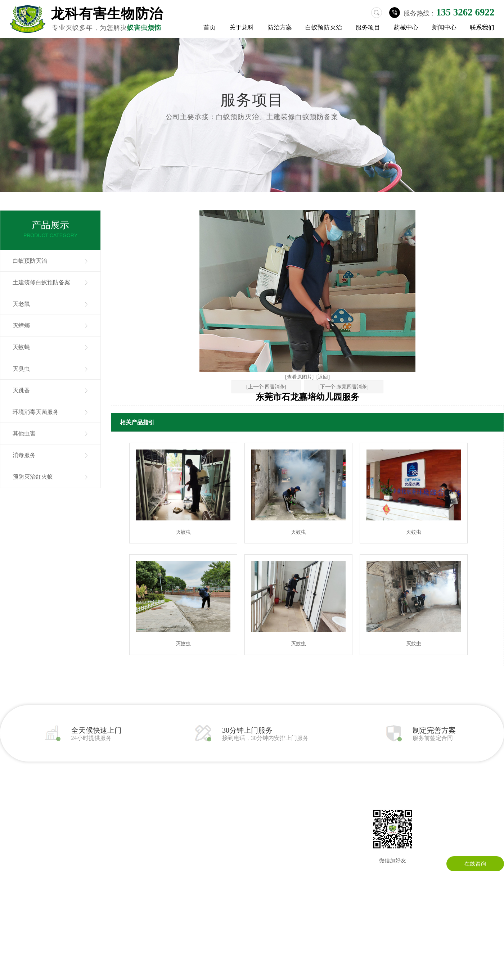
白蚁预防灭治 (324, 28)
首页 (210, 28)
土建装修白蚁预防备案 (41, 282)
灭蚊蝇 (21, 347)
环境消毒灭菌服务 (36, 412)
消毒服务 (24, 455)
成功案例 (11, 853)
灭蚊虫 (183, 532)
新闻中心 (444, 28)
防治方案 (280, 28)
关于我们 (11, 810)
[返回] (323, 377)
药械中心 (406, 28)
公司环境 (11, 831)
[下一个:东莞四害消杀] (344, 387)
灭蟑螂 (21, 326)
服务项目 (368, 28)
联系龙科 (287, 810)
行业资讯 (227, 821)
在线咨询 (475, 864)
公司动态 (227, 810)
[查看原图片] (299, 377)
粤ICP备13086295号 (311, 932)
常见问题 (227, 831)
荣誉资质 (11, 842)
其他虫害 (24, 433)
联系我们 (482, 28)
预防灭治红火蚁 (33, 477)
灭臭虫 (21, 369)
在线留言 (287, 821)
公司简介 (11, 821)
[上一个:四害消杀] (266, 387)
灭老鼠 (21, 304)
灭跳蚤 (21, 390)
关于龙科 (242, 28)
